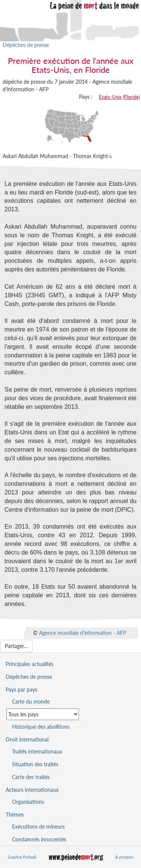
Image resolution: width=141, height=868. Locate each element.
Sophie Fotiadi (22, 857)
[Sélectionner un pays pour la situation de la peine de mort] (43, 714)
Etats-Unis (110, 97)
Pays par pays (21, 689)
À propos (124, 857)
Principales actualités (30, 664)
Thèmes (15, 815)
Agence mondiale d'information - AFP (83, 632)
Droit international (27, 739)
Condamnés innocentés (39, 839)
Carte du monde (31, 701)
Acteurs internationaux (32, 790)
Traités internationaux (37, 751)
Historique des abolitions (41, 727)
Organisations (28, 802)
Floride (131, 97)
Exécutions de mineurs (38, 827)
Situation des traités (35, 764)
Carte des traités (31, 777)
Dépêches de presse (26, 45)
